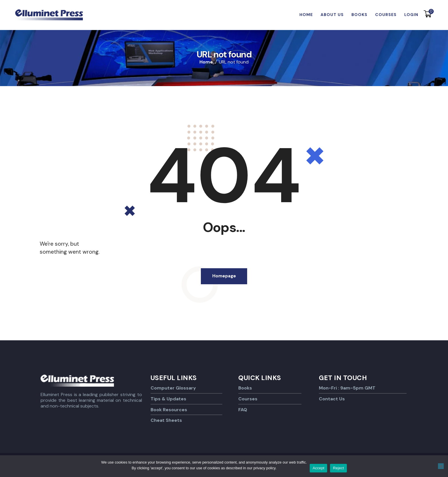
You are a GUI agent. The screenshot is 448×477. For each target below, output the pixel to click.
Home (206, 62)
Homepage (224, 277)
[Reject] (441, 466)
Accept (318, 468)
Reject (338, 468)
